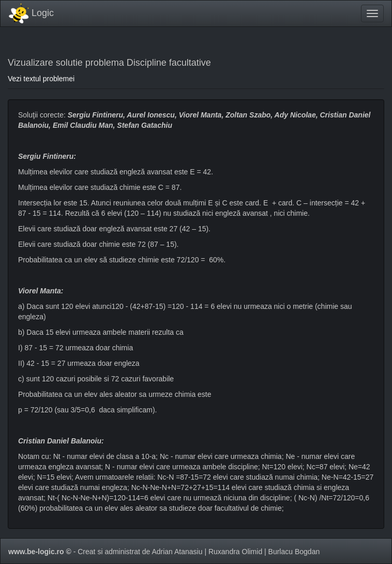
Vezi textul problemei (41, 79)
